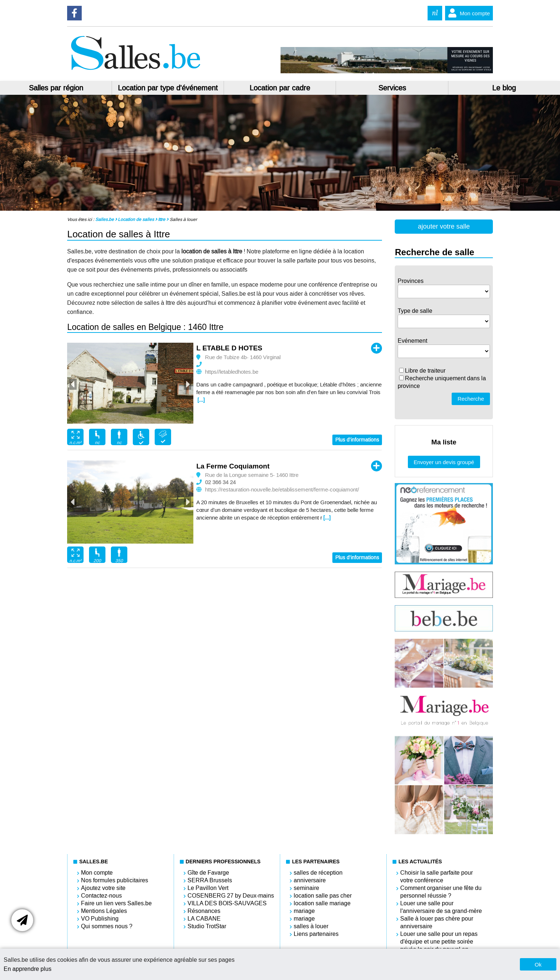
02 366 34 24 (220, 482)
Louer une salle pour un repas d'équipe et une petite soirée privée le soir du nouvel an (439, 942)
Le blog (504, 88)
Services (392, 88)
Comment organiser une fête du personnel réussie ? (441, 892)
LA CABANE (204, 919)
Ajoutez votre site (103, 888)
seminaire (306, 888)
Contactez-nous (101, 896)
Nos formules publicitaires (115, 880)
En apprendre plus (28, 969)
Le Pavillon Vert (208, 888)
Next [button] (188, 384)
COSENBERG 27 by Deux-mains (231, 896)
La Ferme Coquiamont (233, 466)
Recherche (471, 399)
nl (435, 13)
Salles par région (56, 88)
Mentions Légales (104, 911)
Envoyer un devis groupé (444, 462)
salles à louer (311, 926)
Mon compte (468, 13)
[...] (201, 400)
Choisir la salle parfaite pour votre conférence (437, 876)
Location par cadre (280, 88)
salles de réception (318, 873)
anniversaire (310, 880)
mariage (304, 911)
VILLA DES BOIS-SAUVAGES (227, 903)
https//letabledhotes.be (232, 372)
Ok (538, 965)
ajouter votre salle (444, 226)
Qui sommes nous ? (107, 926)
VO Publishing (100, 919)
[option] (130, 383)
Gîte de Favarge (208, 873)
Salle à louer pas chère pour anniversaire (437, 922)
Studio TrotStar (207, 926)
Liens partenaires (316, 934)
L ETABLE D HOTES (229, 348)
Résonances (204, 911)
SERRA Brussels (210, 880)
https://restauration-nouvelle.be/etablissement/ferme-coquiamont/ (282, 490)
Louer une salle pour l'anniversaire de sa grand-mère (441, 907)
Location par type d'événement (168, 88)
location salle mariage (322, 903)
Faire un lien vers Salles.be (116, 903)
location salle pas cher (323, 896)
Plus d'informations (357, 440)
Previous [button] (73, 384)
